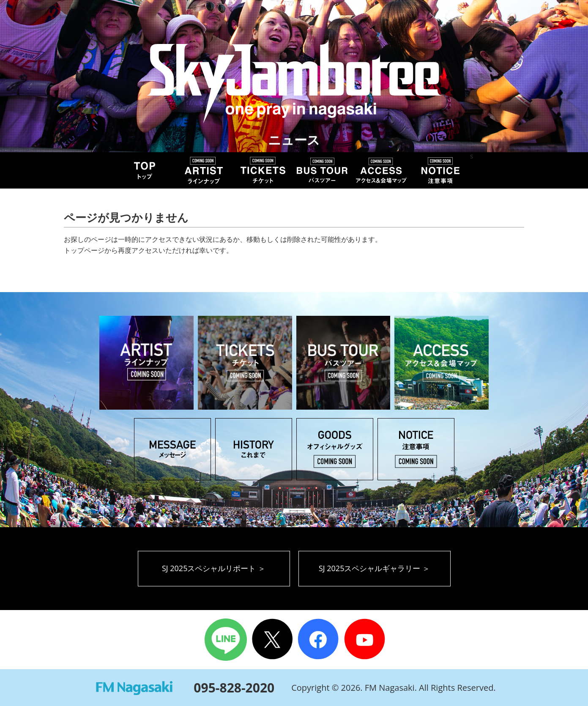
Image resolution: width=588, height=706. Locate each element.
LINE (226, 640)
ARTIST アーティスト (204, 170)
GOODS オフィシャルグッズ (335, 449)
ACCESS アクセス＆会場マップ (442, 363)
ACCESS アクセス (381, 170)
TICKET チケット (263, 170)
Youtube (366, 640)
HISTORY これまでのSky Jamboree (254, 449)
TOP (145, 170)
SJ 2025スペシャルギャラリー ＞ (374, 568)
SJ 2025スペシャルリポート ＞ (214, 568)
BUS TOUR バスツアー (322, 170)
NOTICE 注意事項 (440, 170)
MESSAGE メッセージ (172, 449)
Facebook (319, 640)
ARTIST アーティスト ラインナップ (146, 363)
